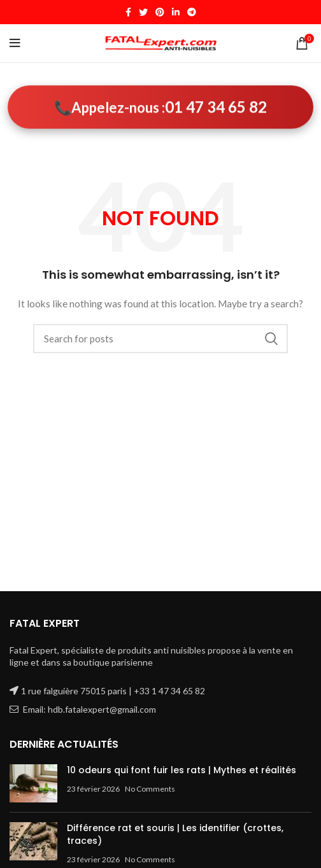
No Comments (150, 789)
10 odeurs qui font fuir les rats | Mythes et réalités (182, 770)
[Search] (160, 339)
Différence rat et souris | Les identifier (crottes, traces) (175, 834)
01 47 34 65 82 (216, 107)
